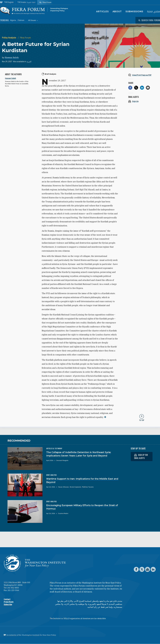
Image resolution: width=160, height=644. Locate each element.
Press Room (9, 602)
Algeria (13, 20)
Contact (7, 599)
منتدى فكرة (153, 12)
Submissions (134, 12)
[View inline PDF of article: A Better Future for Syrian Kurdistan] (142, 75)
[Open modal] (149, 20)
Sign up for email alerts (141, 456)
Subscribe (8, 604)
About (117, 12)
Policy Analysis (9, 38)
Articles (102, 12)
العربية (29, 62)
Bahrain (21, 20)
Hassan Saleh (12, 58)
